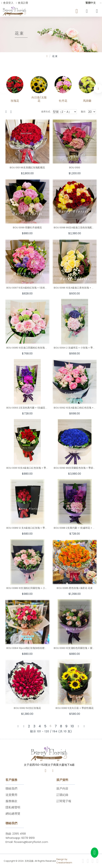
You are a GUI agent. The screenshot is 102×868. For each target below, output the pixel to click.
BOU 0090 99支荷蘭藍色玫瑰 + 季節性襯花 (75, 468)
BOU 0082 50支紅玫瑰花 (27, 708)
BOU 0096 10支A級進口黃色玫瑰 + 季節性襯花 (75, 288)
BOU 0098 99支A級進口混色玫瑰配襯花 (75, 228)
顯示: (83, 112)
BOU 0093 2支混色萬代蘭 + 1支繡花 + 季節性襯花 (27, 408)
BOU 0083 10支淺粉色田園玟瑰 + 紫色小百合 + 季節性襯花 (75, 648)
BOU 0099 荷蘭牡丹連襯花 (27, 228)
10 (72, 726)
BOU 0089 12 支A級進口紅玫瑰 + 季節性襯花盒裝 (27, 528)
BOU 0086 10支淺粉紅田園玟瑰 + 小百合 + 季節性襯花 (27, 588)
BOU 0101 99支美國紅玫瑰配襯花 (27, 168)
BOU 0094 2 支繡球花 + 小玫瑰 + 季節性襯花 (75, 348)
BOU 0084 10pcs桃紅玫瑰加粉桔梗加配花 (27, 648)
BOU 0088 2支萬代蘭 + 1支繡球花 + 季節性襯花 (75, 528)
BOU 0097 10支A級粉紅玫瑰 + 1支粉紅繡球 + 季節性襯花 (27, 288)
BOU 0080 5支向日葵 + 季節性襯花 (75, 708)
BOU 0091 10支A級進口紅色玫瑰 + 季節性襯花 (27, 468)
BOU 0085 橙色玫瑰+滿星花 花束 (75, 588)
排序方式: (46, 112)
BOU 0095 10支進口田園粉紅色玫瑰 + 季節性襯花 (27, 348)
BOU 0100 (75, 168)
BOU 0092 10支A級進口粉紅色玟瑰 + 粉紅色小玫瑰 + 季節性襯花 (75, 408)
